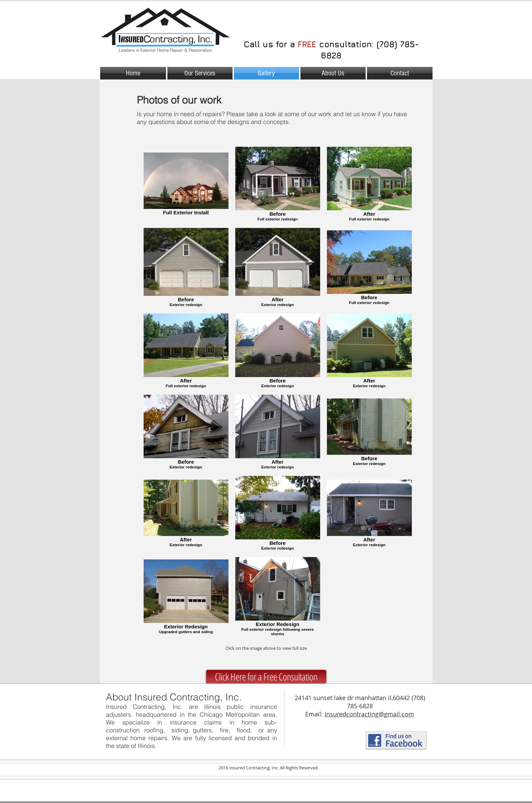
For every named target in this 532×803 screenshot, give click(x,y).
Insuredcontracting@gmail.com (369, 714)
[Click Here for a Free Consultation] (266, 677)
